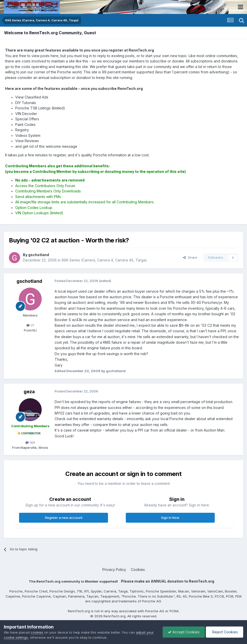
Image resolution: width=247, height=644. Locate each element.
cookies (37, 632)
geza (29, 392)
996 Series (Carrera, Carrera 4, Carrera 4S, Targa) (104, 260)
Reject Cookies (225, 632)
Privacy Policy (114, 569)
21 (30, 325)
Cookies (138, 569)
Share (190, 257)
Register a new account (64, 518)
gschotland (29, 281)
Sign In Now (170, 518)
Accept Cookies (184, 632)
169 (30, 442)
